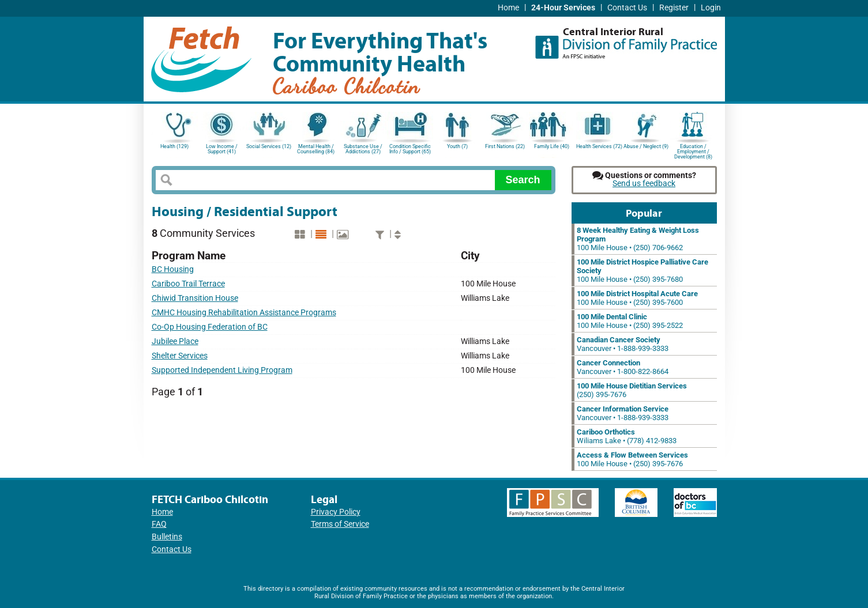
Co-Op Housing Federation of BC (210, 327)
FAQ (159, 524)
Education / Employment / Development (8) (693, 151)
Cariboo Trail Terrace (188, 284)
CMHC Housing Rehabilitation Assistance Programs (244, 313)
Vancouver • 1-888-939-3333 (623, 344)
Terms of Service (340, 524)
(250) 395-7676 (632, 390)
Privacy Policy (336, 512)
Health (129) (174, 146)
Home (508, 8)
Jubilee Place (175, 341)
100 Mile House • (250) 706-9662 (638, 239)
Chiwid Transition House (195, 298)
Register (674, 8)
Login (711, 8)
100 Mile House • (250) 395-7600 (637, 298)
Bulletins (167, 537)
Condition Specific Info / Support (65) (410, 149)
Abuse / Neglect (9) (646, 146)
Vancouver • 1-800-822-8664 (623, 367)
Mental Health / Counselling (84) (316, 149)
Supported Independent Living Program (222, 370)
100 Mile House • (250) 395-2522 (630, 321)
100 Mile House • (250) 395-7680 (642, 271)
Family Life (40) (552, 146)
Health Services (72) (599, 146)
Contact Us (627, 8)
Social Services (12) (269, 146)
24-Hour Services (563, 8)
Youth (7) (457, 146)
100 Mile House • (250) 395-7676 (632, 459)
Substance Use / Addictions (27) (363, 149)
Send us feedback (644, 184)
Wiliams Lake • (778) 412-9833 (627, 436)
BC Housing (173, 269)
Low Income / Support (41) (222, 149)
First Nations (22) (505, 146)
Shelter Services (180, 356)
